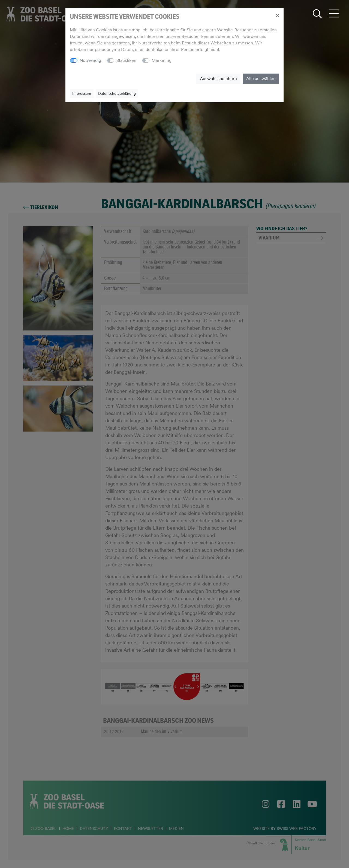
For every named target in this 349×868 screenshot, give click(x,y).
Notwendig (90, 60)
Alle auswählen (261, 79)
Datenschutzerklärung (117, 93)
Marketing (162, 60)
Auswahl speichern (218, 79)
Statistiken (126, 60)
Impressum (82, 93)
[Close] (277, 15)
